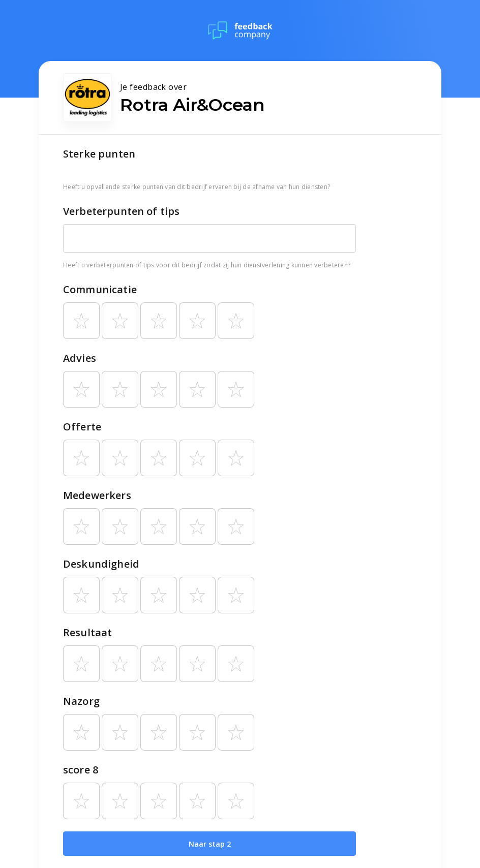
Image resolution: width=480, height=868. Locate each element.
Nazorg (81, 701)
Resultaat (87, 632)
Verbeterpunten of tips (121, 211)
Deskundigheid (101, 564)
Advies (80, 358)
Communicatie (100, 289)
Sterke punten (99, 154)
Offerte (82, 427)
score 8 (81, 770)
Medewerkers (97, 495)
